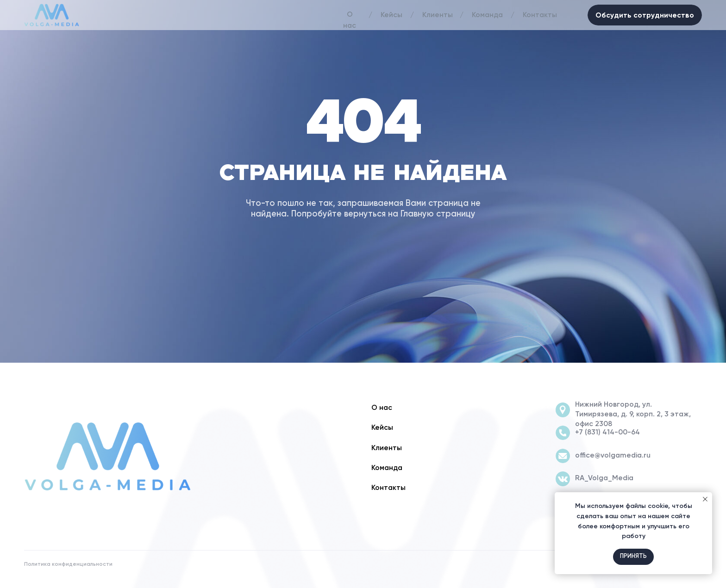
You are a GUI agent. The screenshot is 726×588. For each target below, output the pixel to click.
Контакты (540, 15)
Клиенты (438, 15)
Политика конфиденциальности (68, 564)
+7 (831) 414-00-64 (607, 433)
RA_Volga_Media (604, 478)
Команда (487, 15)
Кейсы (391, 15)
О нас (350, 20)
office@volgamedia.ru (613, 456)
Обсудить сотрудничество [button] (645, 15)
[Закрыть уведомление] (705, 499)
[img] (107, 456)
